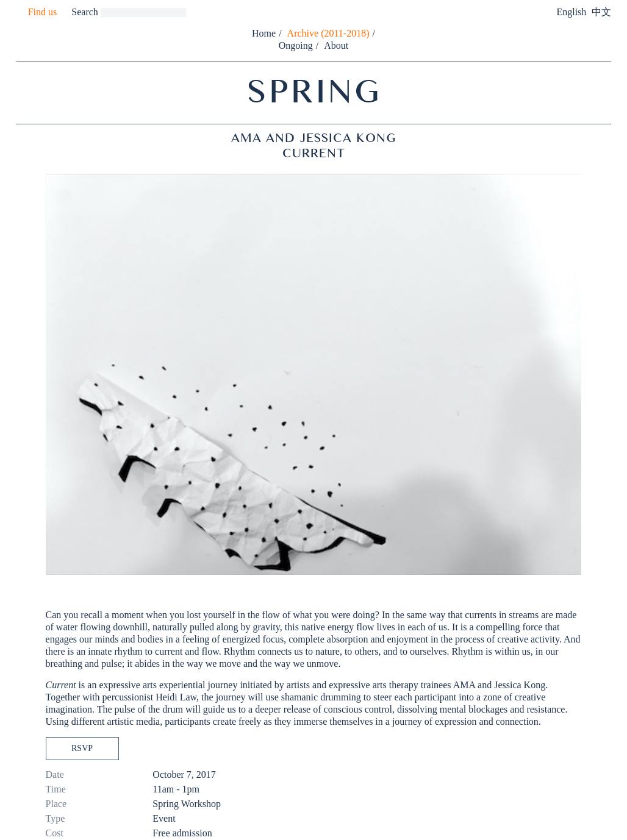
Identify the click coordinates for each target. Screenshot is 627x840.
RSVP (82, 748)
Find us (43, 12)
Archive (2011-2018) (328, 33)
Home (264, 33)
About (336, 45)
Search (85, 12)
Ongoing (296, 45)
